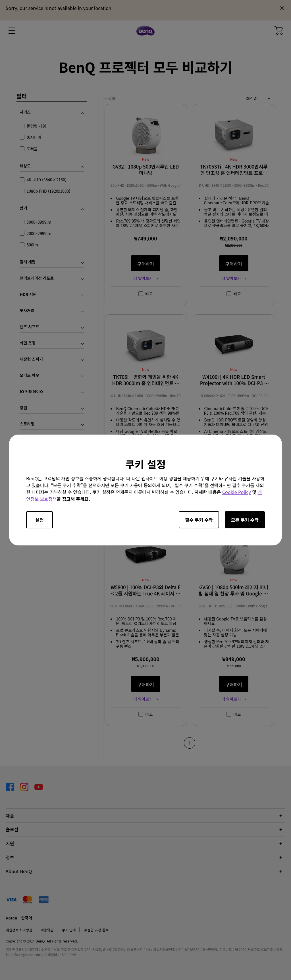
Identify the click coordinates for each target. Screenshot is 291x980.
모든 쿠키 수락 (245, 520)
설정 (39, 520)
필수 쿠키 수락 (199, 520)
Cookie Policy (237, 492)
